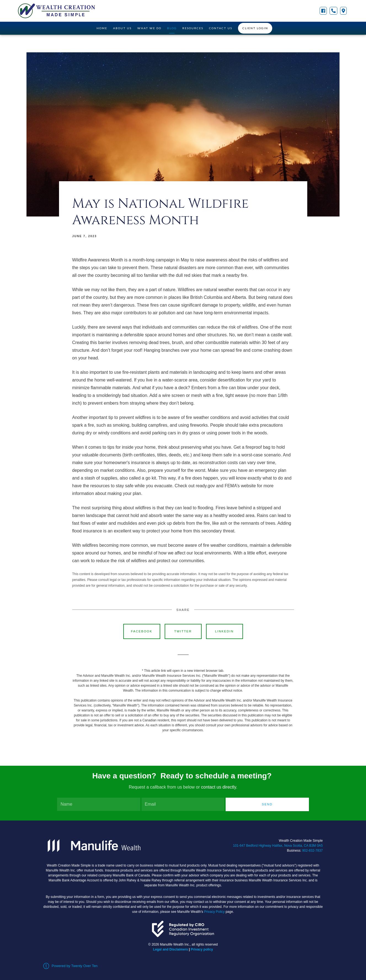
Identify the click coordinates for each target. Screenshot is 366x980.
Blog (172, 28)
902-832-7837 (313, 851)
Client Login (255, 28)
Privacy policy (202, 949)
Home (102, 28)
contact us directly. (219, 787)
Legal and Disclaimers (171, 949)
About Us (122, 28)
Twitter (183, 631)
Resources (193, 28)
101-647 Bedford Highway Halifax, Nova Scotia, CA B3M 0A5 (278, 846)
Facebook (142, 631)
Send (267, 804)
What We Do (149, 28)
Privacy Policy (214, 912)
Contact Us (221, 28)
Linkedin (225, 631)
